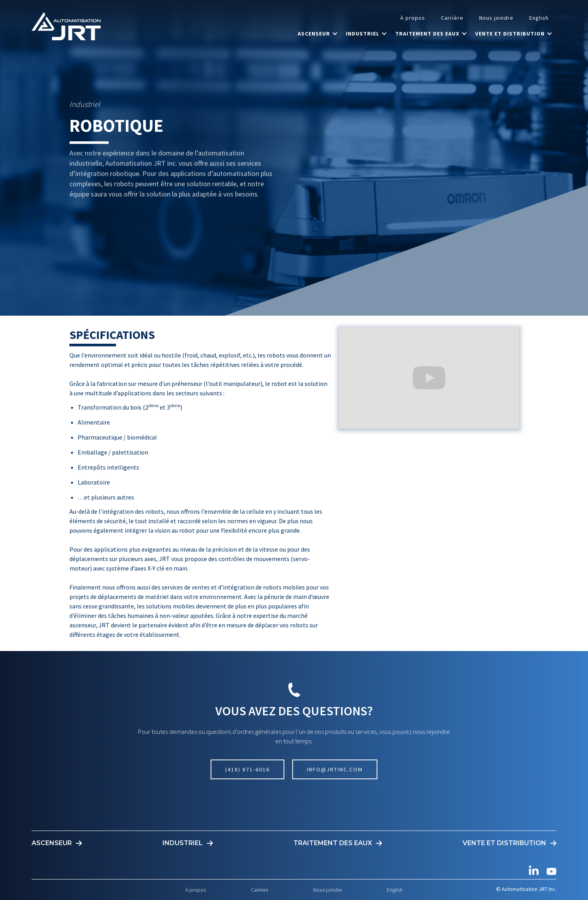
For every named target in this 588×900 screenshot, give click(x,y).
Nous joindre (496, 18)
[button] (318, 34)
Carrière (452, 18)
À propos (413, 18)
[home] (66, 26)
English (539, 18)
